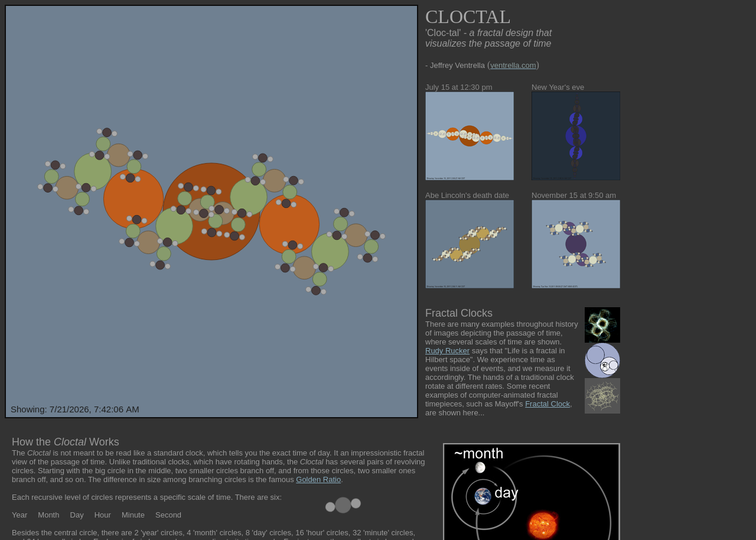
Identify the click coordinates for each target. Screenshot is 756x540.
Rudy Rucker (447, 351)
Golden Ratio (318, 479)
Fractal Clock (548, 404)
